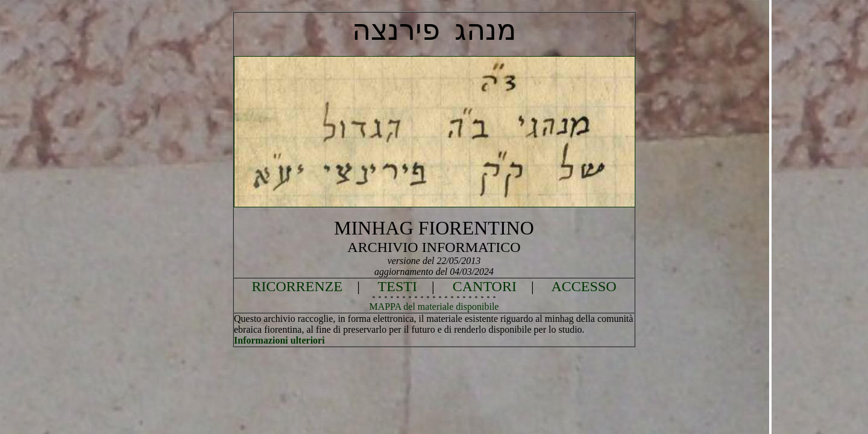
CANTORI (485, 286)
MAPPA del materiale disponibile (434, 307)
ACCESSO (583, 286)
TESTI (398, 286)
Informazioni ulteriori (279, 340)
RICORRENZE (297, 286)
